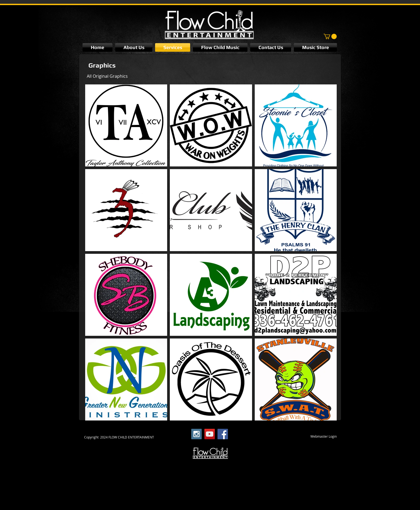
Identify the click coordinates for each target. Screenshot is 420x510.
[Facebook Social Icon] (223, 434)
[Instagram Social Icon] (196, 434)
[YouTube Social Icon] (210, 434)
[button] (330, 36)
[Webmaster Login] (324, 437)
